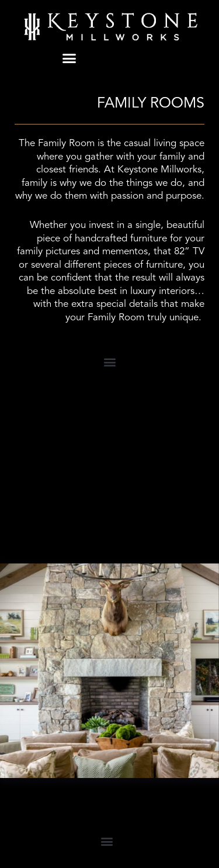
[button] (69, 58)
